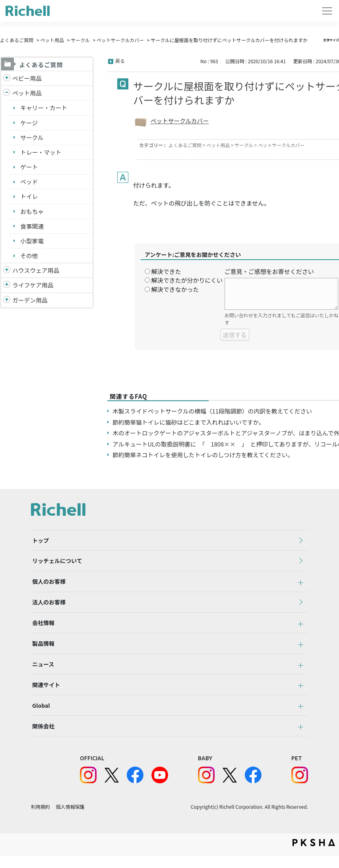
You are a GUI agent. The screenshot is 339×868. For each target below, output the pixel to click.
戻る (120, 61)
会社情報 (42, 628)
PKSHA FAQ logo (314, 855)
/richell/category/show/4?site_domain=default (7, 94)
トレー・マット (41, 153)
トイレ (29, 197)
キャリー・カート (44, 108)
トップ (39, 541)
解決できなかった (175, 289)
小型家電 (32, 242)
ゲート (29, 168)
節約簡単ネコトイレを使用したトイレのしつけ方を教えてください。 (204, 455)
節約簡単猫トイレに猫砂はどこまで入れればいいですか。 (190, 422)
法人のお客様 (48, 606)
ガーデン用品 (30, 302)
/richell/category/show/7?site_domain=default (7, 273)
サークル (80, 40)
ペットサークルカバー (120, 40)
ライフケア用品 (33, 287)
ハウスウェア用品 (36, 272)
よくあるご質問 (17, 40)
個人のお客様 (48, 584)
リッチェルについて (56, 563)
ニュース (42, 672)
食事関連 (32, 227)
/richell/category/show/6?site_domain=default (7, 287)
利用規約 (41, 819)
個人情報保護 (70, 819)
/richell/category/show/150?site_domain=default (7, 302)
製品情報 (42, 650)
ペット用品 (52, 40)
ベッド (29, 183)
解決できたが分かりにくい (187, 280)
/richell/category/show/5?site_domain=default (7, 79)
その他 (29, 257)
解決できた (166, 271)
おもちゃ (32, 213)
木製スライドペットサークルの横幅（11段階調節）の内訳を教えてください (214, 411)
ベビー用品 (27, 78)
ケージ (29, 123)
